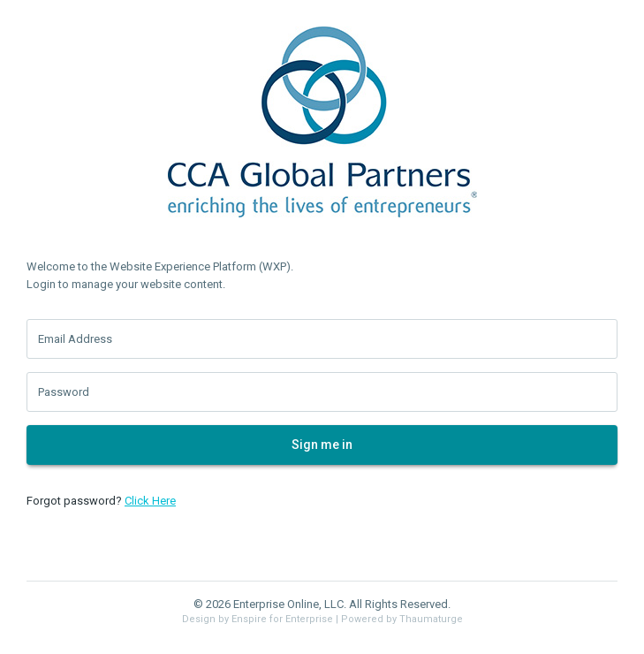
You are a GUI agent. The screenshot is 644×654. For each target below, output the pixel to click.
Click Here (150, 501)
